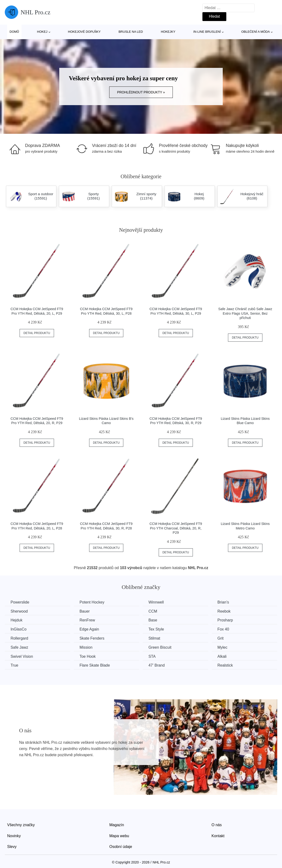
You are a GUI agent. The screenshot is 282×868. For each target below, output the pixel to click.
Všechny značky (21, 824)
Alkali (225, 656)
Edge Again (91, 629)
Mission (87, 647)
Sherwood (19, 611)
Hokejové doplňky (84, 32)
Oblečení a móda (256, 32)
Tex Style (158, 629)
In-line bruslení (207, 32)
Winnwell (158, 602)
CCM (155, 611)
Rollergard (20, 638)
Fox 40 (226, 629)
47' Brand (159, 665)
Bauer (86, 611)
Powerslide (20, 602)
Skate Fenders (93, 638)
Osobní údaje (121, 846)
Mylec (226, 647)
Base (155, 620)
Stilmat (156, 638)
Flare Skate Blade (96, 665)
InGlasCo (19, 629)
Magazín (117, 824)
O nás (217, 824)
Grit (224, 638)
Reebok (227, 611)
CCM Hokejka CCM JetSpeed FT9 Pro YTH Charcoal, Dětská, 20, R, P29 (176, 528)
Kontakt (218, 835)
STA (154, 656)
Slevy (12, 846)
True (15, 665)
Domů (14, 32)
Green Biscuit (162, 647)
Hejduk (17, 620)
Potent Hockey (93, 602)
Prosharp (228, 620)
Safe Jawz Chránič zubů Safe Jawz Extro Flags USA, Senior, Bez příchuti (245, 313)
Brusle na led (131, 32)
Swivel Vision (22, 656)
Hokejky (168, 32)
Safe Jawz (20, 647)
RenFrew (89, 620)
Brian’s (226, 602)
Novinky (14, 835)
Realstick (228, 665)
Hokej (42, 32)
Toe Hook (89, 656)
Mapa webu (119, 835)
